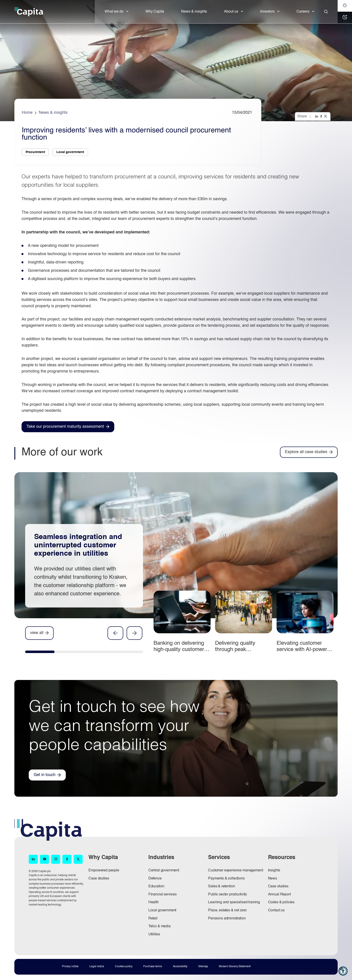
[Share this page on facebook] (321, 116)
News (273, 879)
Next (134, 633)
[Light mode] (345, 6)
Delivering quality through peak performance (235, 650)
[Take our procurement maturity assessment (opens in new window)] (68, 427)
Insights (274, 870)
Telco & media (159, 926)
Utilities (154, 934)
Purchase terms (153, 967)
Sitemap (203, 967)
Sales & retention (221, 886)
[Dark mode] (345, 18)
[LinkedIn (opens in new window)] (33, 859)
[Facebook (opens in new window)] (67, 859)
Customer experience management (235, 870)
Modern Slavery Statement (235, 967)
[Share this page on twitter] (326, 116)
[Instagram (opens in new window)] (56, 859)
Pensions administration (227, 919)
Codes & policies (281, 902)
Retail (153, 919)
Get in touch (45, 775)
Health (154, 902)
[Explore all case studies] (309, 452)
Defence (155, 879)
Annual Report (279, 894)
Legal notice (97, 967)
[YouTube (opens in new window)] (44, 859)
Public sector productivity (228, 894)
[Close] (326, 12)
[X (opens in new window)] (78, 859)
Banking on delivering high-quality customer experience (179, 650)
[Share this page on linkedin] (317, 116)
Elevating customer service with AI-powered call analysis (305, 650)
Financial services (163, 894)
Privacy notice (70, 967)
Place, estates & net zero (227, 910)
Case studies (99, 879)
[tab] (40, 653)
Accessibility (180, 967)
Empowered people (104, 870)
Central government (164, 870)
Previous (115, 633)
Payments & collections (226, 879)
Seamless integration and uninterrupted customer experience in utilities (78, 545)
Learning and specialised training (234, 902)
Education (156, 886)
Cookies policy (124, 967)
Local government (162, 910)
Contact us (276, 910)
